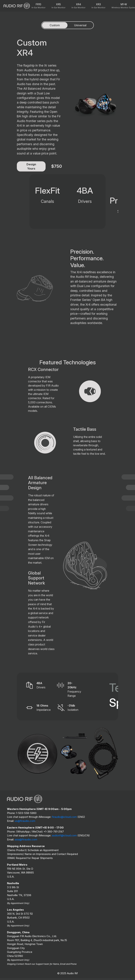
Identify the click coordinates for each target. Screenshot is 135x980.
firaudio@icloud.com (64, 817)
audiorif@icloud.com (64, 835)
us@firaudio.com (25, 821)
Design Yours (31, 166)
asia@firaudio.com (26, 839)
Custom (55, 25)
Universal (80, 25)
